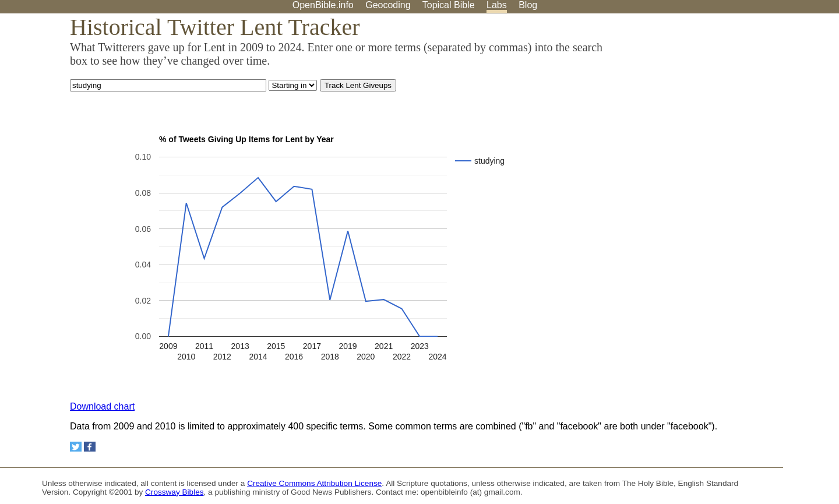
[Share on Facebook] (90, 447)
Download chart (102, 406)
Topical (449, 5)
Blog (528, 5)
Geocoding (388, 5)
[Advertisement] (721, 104)
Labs (497, 5)
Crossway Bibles (174, 492)
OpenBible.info (323, 5)
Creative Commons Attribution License (314, 483)
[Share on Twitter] (76, 447)
